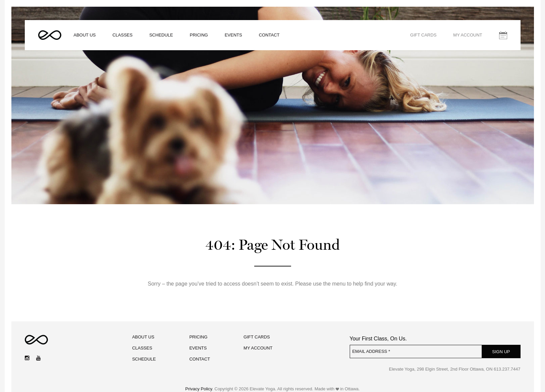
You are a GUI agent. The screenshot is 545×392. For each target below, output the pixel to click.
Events (233, 35)
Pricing (199, 35)
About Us (85, 35)
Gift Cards (424, 35)
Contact (269, 35)
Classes (123, 35)
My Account (468, 35)
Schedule (161, 35)
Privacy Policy (199, 389)
